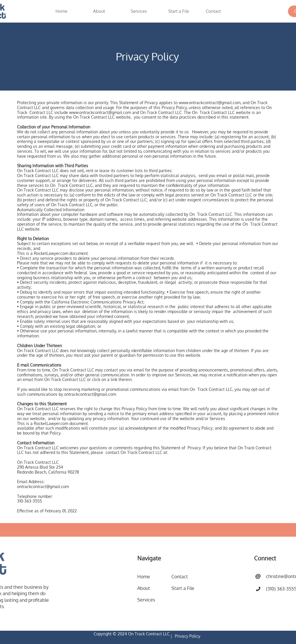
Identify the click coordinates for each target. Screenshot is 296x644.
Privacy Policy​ (188, 636)
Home (144, 577)
